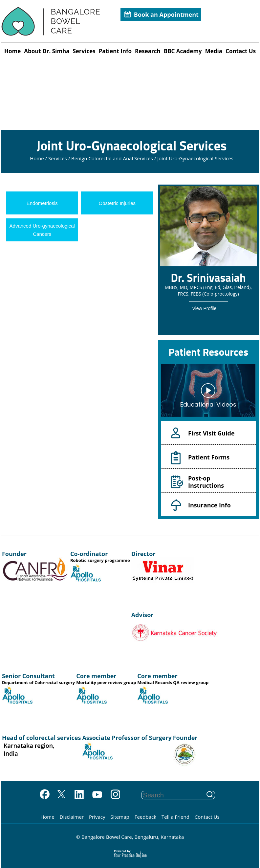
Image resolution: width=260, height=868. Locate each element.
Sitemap (120, 817)
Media (214, 51)
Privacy (97, 817)
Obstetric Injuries (117, 203)
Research (148, 51)
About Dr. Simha (47, 51)
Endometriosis (42, 203)
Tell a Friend (175, 817)
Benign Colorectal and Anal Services (112, 158)
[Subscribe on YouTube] (97, 795)
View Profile (205, 308)
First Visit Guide (211, 433)
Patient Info (115, 51)
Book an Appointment (166, 14)
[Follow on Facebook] (43, 795)
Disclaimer (72, 817)
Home (12, 51)
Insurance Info (209, 505)
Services (84, 51)
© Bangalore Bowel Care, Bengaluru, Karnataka (130, 837)
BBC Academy (183, 51)
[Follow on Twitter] (61, 795)
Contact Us (241, 51)
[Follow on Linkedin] (79, 795)
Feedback (145, 817)
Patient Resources (208, 352)
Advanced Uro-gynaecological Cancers (42, 230)
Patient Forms (209, 457)
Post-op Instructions (206, 482)
